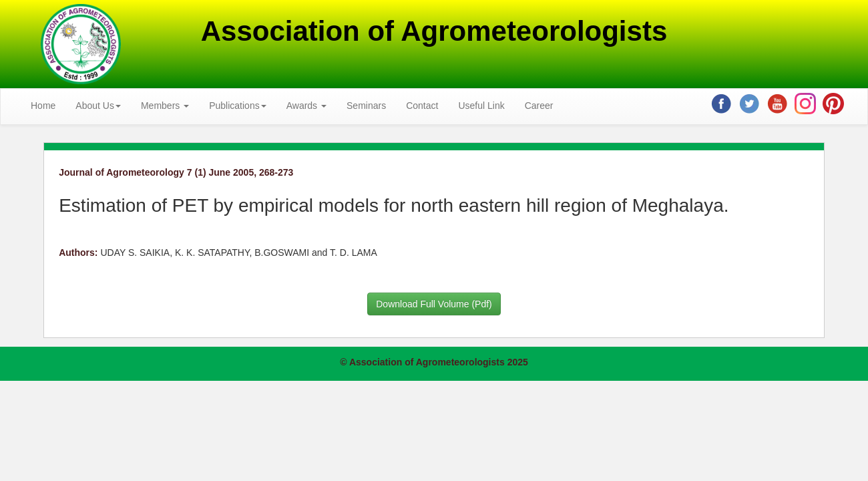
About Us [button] (98, 106)
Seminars (366, 106)
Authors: (78, 253)
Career (539, 106)
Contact (422, 106)
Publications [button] (238, 106)
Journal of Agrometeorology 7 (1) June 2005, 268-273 (176, 172)
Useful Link (481, 106)
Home (43, 106)
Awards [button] (306, 106)
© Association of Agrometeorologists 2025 (434, 362)
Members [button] (165, 106)
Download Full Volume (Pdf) (434, 304)
